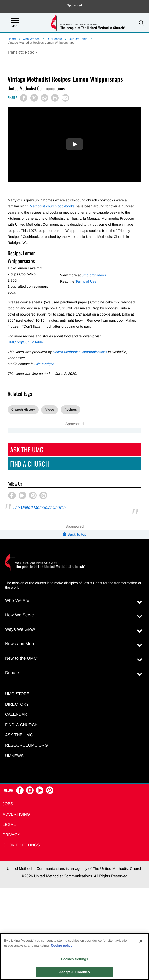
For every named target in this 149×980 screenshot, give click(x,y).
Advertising (16, 815)
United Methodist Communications (80, 352)
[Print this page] (55, 98)
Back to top (74, 535)
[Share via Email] (65, 98)
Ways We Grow (20, 629)
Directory (17, 704)
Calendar (16, 715)
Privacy (11, 835)
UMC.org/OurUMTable (25, 342)
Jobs (8, 804)
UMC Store (17, 694)
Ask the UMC (19, 735)
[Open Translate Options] (23, 52)
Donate (12, 673)
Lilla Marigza (44, 364)
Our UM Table (78, 39)
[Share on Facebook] (24, 98)
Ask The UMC (27, 450)
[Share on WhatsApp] (44, 98)
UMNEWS (14, 756)
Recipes (71, 410)
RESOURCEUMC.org (26, 746)
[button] (141, 23)
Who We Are (31, 39)
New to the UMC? (22, 658)
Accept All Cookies (74, 972)
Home (12, 39)
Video (50, 410)
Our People (54, 39)
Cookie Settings (21, 845)
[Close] (141, 941)
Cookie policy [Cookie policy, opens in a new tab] (62, 945)
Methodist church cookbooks (52, 206)
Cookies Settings (74, 959)
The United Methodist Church (39, 508)
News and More (20, 644)
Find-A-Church (21, 725)
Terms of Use (86, 281)
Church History (23, 410)
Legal (9, 825)
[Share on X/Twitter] (34, 98)
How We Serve (19, 615)
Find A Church (29, 464)
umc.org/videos (94, 275)
